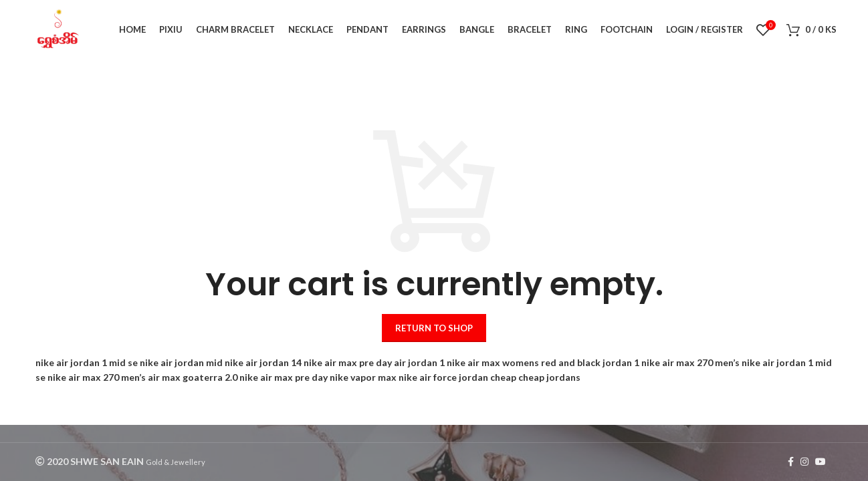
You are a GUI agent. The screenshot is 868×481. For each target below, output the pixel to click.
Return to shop (434, 328)
